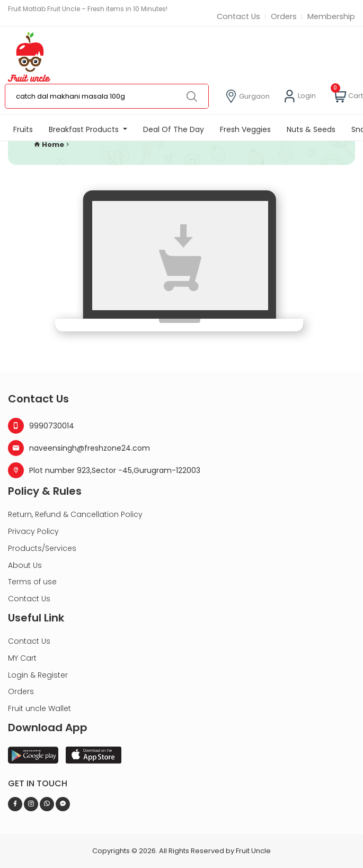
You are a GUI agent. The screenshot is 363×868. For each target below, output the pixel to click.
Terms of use (32, 582)
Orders (282, 17)
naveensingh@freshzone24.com (79, 448)
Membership (331, 17)
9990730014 (41, 426)
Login (299, 97)
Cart (348, 97)
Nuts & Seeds (311, 130)
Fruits (23, 130)
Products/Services (42, 548)
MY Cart (22, 658)
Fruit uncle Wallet (39, 708)
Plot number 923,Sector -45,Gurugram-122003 (104, 470)
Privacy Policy (33, 531)
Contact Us (236, 17)
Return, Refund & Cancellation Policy (75, 514)
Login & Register (38, 675)
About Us (25, 565)
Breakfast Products (85, 130)
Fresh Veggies (245, 130)
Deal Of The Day (174, 130)
